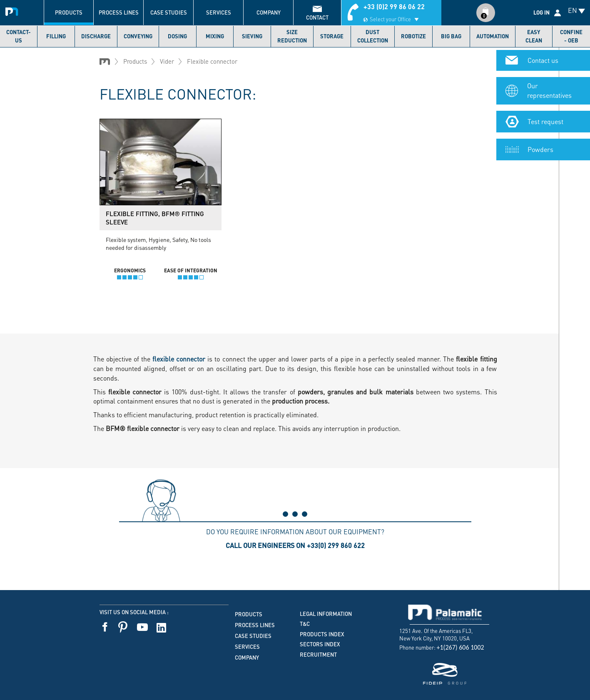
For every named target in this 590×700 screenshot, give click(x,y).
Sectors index (320, 644)
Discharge (96, 36)
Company (269, 12)
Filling (56, 36)
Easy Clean (534, 36)
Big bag (451, 36)
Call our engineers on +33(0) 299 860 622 (295, 545)
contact (317, 17)
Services (219, 12)
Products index (322, 634)
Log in (541, 12)
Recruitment (318, 655)
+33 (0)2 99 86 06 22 (394, 6)
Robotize (413, 36)
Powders (540, 146)
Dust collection (373, 36)
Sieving (252, 36)
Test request (545, 118)
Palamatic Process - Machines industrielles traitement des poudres (14, 10)
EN (573, 10)
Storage (332, 36)
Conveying (138, 36)
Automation (493, 36)
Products (69, 12)
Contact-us (19, 36)
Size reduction (292, 36)
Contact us (543, 58)
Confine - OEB (571, 36)
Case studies (169, 12)
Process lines (119, 12)
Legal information (326, 614)
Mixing (215, 36)
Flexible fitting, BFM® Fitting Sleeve (155, 218)
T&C (305, 624)
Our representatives (549, 88)
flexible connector (179, 359)
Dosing (177, 36)
